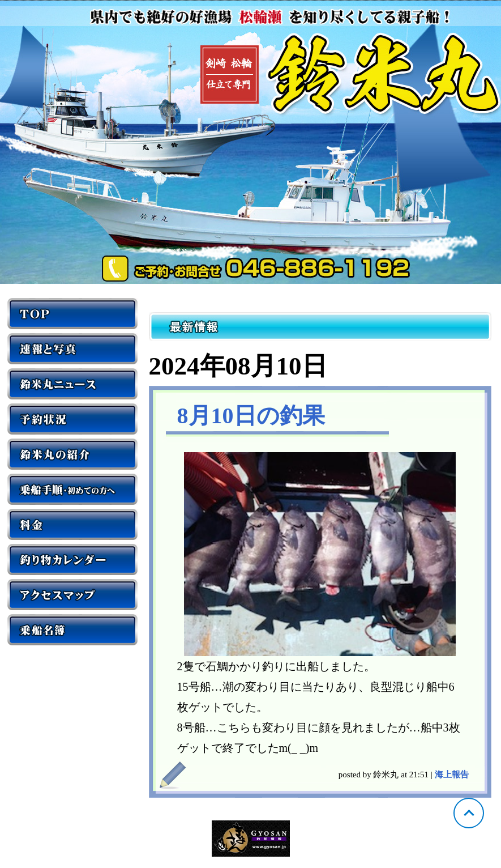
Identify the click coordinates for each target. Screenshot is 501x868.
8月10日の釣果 (251, 416)
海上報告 (452, 775)
